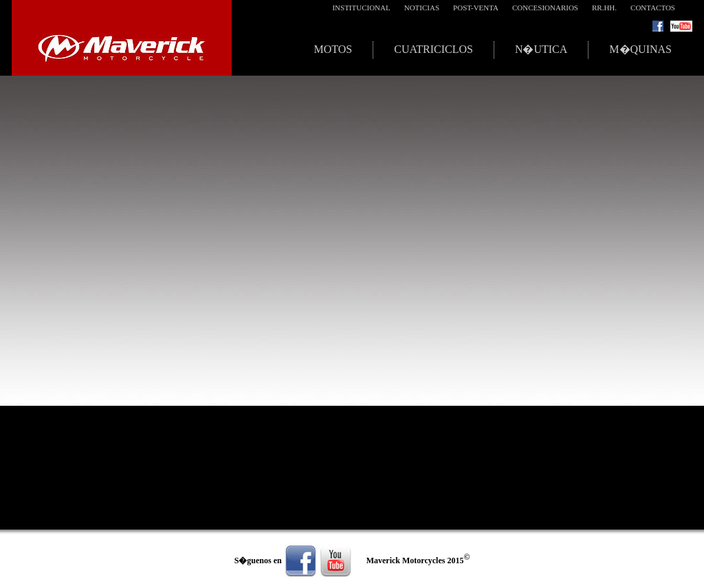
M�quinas (640, 49)
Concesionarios (545, 8)
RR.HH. (604, 8)
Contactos (653, 8)
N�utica (541, 49)
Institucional (361, 8)
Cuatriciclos (433, 49)
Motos (333, 49)
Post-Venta (476, 8)
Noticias (422, 8)
